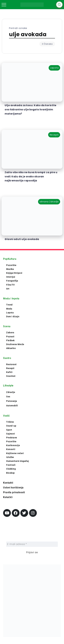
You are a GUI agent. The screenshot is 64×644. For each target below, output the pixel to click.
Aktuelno (11, 348)
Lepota (10, 313)
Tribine (10, 422)
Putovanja (12, 401)
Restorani (11, 364)
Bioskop (10, 473)
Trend (9, 305)
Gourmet (11, 376)
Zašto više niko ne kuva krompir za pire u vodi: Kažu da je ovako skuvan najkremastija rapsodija (31, 177)
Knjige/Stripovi (14, 273)
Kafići (9, 372)
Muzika (10, 269)
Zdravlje (11, 392)
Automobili (12, 406)
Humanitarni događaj (18, 461)
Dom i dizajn (13, 316)
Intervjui (11, 277)
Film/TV (10, 285)
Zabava (10, 332)
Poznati (10, 337)
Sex (8, 397)
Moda (9, 309)
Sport (9, 430)
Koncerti (11, 449)
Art (8, 289)
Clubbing (11, 469)
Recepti (10, 368)
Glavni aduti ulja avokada (22, 239)
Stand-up (11, 426)
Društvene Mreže (15, 344)
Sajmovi (11, 434)
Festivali (11, 465)
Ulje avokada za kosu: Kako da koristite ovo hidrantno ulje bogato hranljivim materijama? (31, 110)
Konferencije (13, 445)
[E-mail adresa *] (32, 544)
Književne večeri (15, 453)
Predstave (12, 438)
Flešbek (10, 340)
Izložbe (10, 457)
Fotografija (12, 281)
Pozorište (11, 265)
